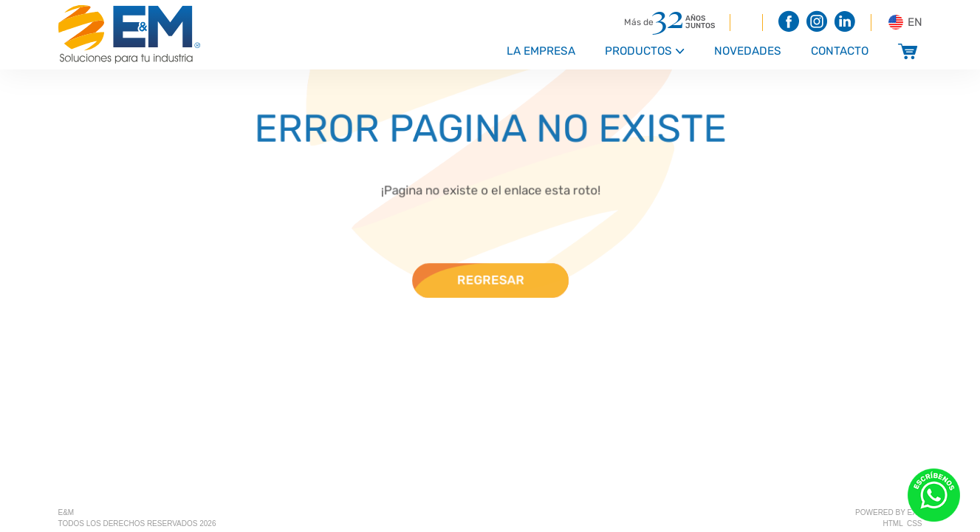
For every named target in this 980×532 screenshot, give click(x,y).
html (893, 524)
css (915, 524)
